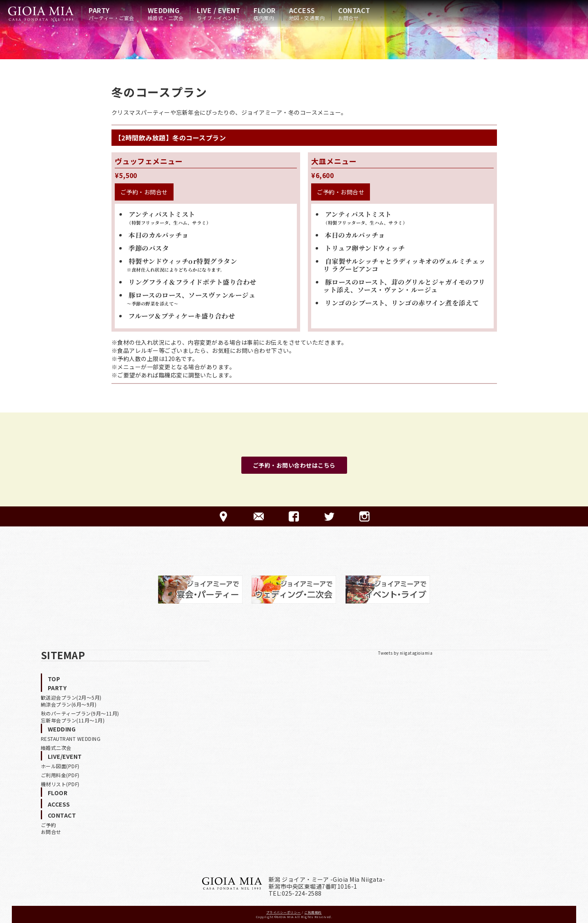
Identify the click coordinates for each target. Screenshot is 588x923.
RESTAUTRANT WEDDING (71, 739)
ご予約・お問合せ (144, 192)
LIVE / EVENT (218, 13)
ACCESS (307, 13)
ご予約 (49, 825)
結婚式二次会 (56, 748)
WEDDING (166, 13)
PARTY (111, 13)
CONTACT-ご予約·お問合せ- (259, 516)
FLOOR (265, 13)
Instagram (364, 516)
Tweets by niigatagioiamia (405, 653)
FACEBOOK (294, 516)
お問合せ (51, 832)
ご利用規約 (313, 912)
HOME (41, 13)
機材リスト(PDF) (60, 784)
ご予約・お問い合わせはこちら (294, 465)
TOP (54, 679)
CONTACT (354, 13)
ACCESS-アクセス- (224, 516)
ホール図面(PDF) (60, 766)
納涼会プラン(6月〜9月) (69, 704)
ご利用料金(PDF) (60, 775)
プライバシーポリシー (284, 912)
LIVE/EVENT (65, 756)
